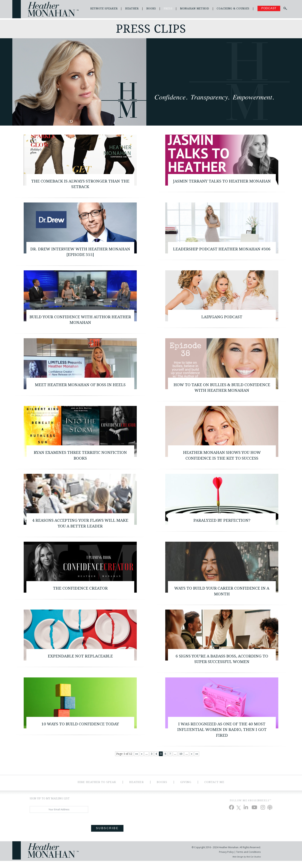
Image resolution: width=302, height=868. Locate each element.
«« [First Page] (137, 761)
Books (151, 8)
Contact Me (215, 789)
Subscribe (107, 836)
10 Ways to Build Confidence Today (80, 730)
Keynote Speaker (104, 8)
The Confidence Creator (80, 593)
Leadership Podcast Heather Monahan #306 (222, 250)
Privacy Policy (227, 859)
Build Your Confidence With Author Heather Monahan (80, 322)
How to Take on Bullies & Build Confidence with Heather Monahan (222, 390)
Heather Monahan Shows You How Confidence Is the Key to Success (222, 459)
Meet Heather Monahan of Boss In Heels (80, 387)
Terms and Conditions (248, 859)
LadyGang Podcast (222, 319)
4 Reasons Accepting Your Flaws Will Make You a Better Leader (80, 527)
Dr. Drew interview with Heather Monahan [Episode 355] (80, 253)
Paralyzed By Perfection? (222, 524)
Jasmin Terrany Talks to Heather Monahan (222, 184)
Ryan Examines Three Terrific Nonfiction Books (80, 459)
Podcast (269, 8)
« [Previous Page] (142, 761)
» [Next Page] (192, 761)
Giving (186, 789)
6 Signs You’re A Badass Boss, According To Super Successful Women (222, 665)
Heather (132, 8)
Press (168, 8)
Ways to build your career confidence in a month (222, 596)
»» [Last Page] (197, 761)
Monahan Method (195, 8)
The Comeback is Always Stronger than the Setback (80, 184)
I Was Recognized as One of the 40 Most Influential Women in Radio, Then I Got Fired (222, 736)
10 (181, 761)
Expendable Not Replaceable (80, 662)
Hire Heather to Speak (97, 789)
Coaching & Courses (233, 8)
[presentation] (59, 831)
